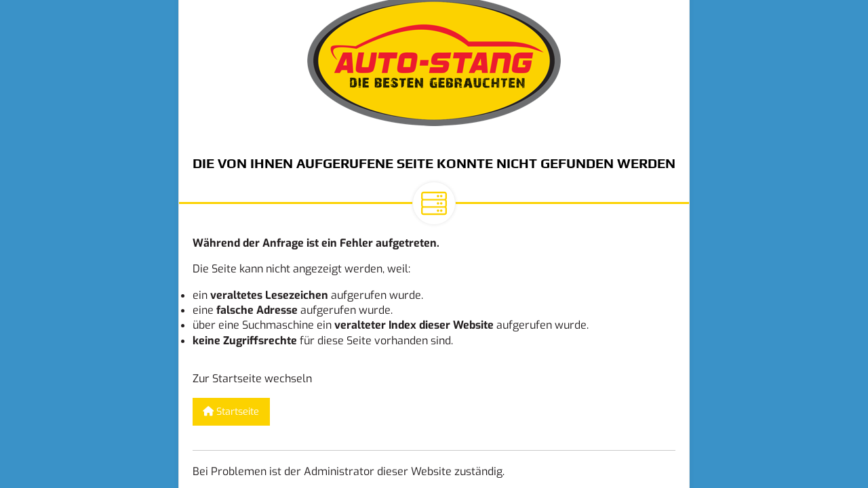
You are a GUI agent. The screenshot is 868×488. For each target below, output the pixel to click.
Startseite (231, 412)
